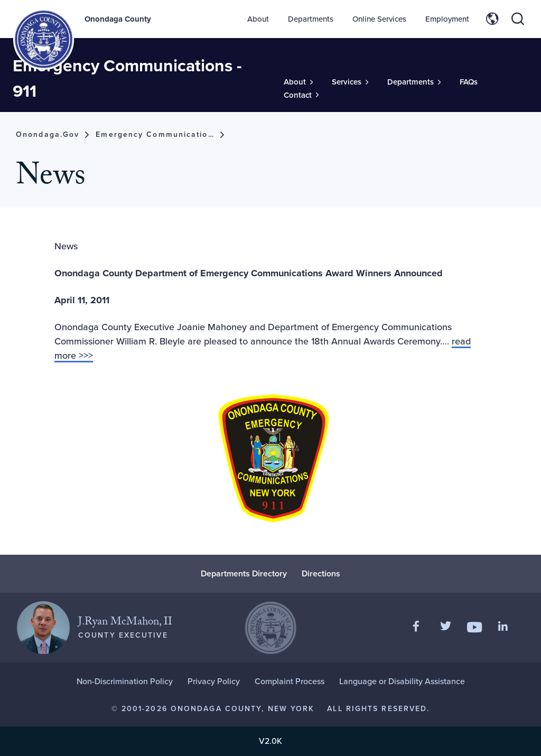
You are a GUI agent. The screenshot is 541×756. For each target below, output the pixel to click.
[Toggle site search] (518, 19)
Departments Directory (244, 573)
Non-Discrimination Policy (125, 681)
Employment (447, 19)
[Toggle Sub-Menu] (298, 82)
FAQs (469, 82)
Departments (311, 19)
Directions (321, 573)
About (258, 19)
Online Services (379, 19)
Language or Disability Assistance (402, 681)
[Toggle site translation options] (492, 19)
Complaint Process (290, 681)
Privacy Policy (214, 681)
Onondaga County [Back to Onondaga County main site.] (118, 19)
